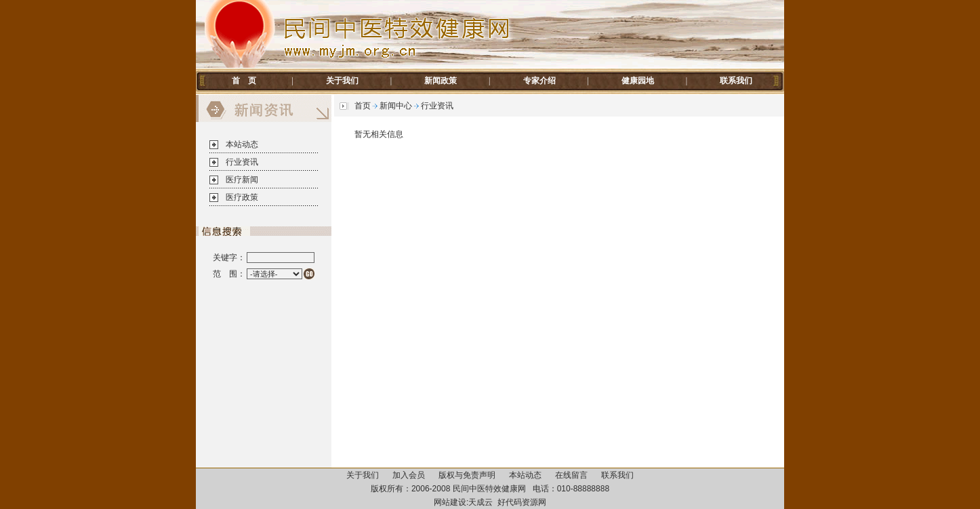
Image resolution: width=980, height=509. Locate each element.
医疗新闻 (242, 180)
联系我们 (736, 81)
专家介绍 (539, 81)
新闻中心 (396, 106)
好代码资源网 (522, 502)
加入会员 (409, 475)
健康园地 (638, 81)
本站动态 (242, 144)
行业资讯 (242, 162)
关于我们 (342, 81)
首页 (363, 106)
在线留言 (571, 475)
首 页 (244, 81)
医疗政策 (242, 197)
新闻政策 (441, 81)
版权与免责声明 (467, 475)
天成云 (481, 502)
